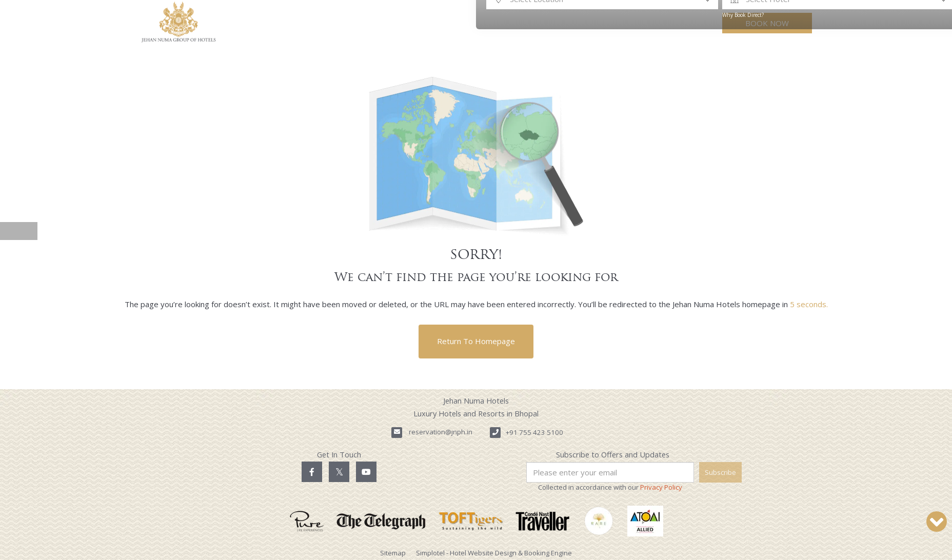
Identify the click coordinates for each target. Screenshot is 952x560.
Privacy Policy (661, 487)
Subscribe (720, 472)
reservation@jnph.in (441, 432)
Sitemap (393, 553)
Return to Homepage (476, 341)
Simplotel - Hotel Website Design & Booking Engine (494, 553)
